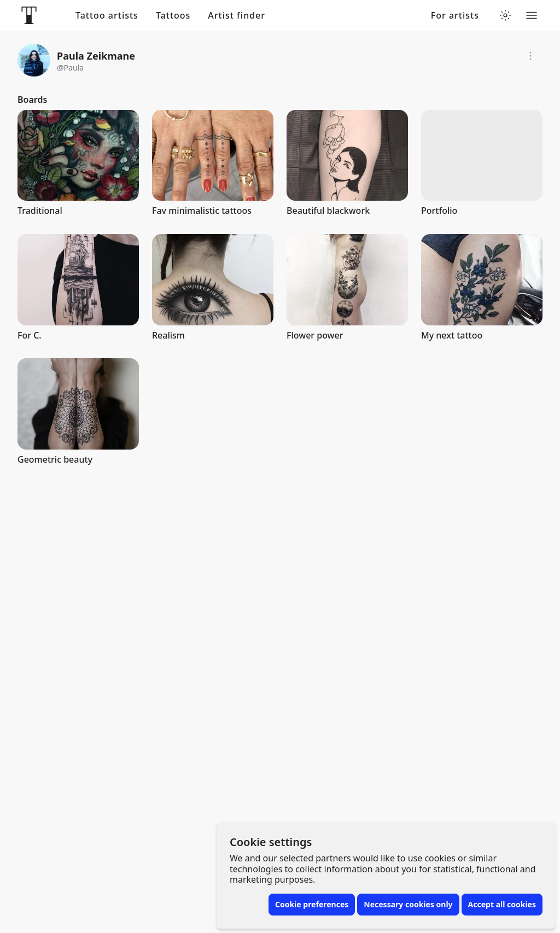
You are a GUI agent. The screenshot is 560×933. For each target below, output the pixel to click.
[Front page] (29, 15)
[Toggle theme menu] (505, 15)
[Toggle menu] (532, 15)
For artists (455, 16)
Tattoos (173, 16)
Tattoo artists (107, 16)
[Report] (530, 56)
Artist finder (237, 16)
